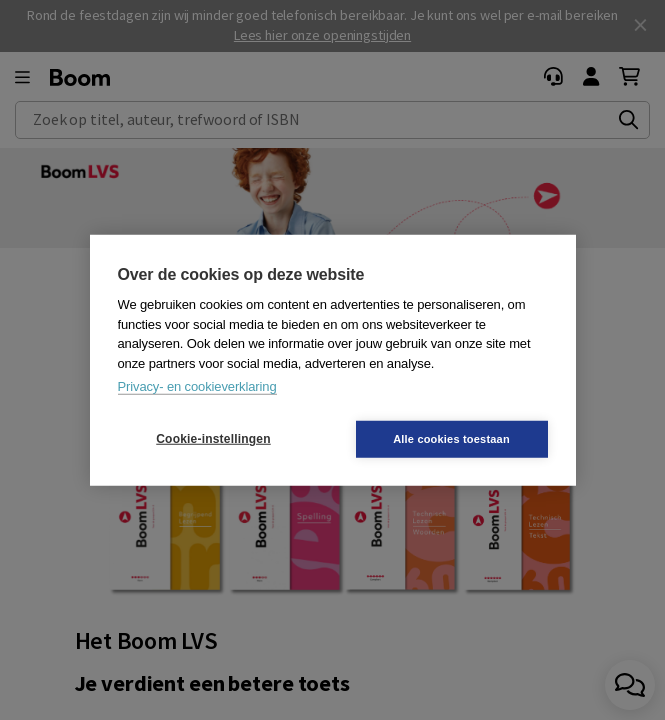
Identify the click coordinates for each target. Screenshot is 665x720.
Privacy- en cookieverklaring (197, 386)
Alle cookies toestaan (451, 438)
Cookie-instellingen (213, 439)
